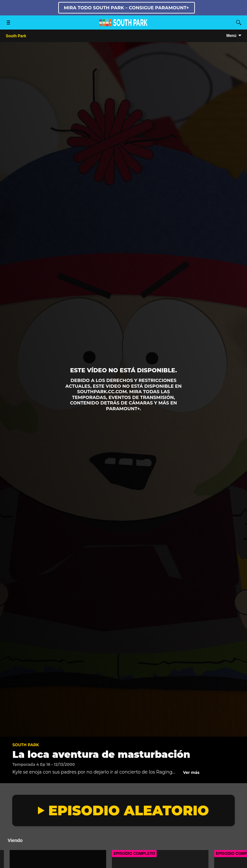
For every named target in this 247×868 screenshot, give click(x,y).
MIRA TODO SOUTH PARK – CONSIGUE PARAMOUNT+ (127, 8)
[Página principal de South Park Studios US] (123, 25)
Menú (231, 36)
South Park (26, 745)
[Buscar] (239, 22)
